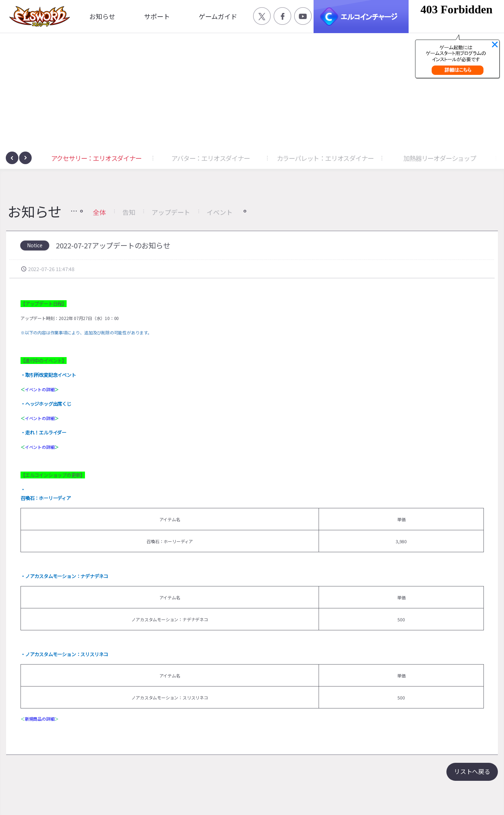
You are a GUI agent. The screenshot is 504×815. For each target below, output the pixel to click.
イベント (219, 212)
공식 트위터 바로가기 (262, 16)
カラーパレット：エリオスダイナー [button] (325, 158)
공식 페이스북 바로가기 (282, 16)
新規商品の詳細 (40, 719)
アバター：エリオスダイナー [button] (210, 158)
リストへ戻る (472, 771)
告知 (129, 212)
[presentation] (12, 158)
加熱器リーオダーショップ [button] (440, 158)
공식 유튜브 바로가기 (303, 16)
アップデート (171, 212)
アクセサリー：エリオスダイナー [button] (96, 158)
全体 (99, 212)
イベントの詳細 (40, 389)
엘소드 (37, 16)
